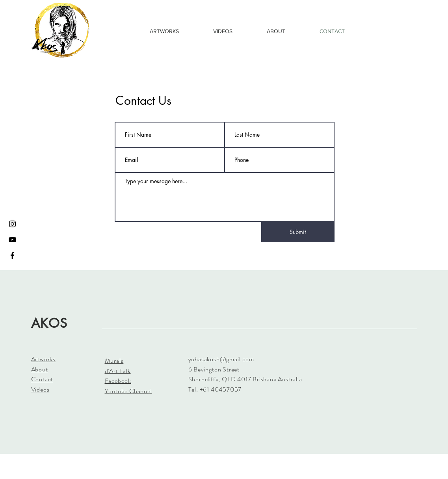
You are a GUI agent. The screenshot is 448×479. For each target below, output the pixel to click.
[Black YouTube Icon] (12, 240)
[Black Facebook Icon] (12, 255)
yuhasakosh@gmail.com (221, 359)
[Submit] (298, 232)
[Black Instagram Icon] (12, 224)
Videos (40, 389)
